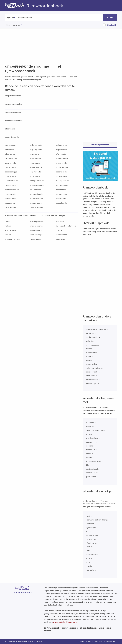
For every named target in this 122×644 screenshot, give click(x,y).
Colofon (99, 641)
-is (87, 562)
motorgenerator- (94, 461)
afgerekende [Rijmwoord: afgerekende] (61, 150)
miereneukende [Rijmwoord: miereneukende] (12, 190)
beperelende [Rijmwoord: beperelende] (61, 172)
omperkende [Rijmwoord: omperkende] (11, 199)
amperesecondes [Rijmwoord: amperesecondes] (13, 104)
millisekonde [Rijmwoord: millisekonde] (36, 190)
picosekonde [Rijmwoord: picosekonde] (61, 203)
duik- (89, 434)
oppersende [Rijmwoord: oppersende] (10, 203)
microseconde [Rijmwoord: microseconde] (62, 185)
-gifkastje (90, 528)
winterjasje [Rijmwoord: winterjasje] (61, 239)
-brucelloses (91, 555)
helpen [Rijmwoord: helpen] (8, 226)
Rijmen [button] (110, 17)
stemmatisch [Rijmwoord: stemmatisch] (61, 235)
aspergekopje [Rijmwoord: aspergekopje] (11, 172)
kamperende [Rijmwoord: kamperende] (61, 176)
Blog (82, 641)
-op (88, 531)
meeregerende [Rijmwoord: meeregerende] (62, 181)
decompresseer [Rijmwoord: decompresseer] (37, 221)
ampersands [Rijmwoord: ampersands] (10, 167)
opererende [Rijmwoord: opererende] (61, 199)
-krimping (90, 539)
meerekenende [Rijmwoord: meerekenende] (37, 185)
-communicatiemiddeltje (97, 520)
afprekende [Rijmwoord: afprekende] (61, 154)
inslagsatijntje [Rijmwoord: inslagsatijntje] (37, 226)
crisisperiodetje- (93, 469)
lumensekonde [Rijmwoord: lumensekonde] (11, 181)
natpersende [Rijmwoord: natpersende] (11, 194)
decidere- (90, 423)
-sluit (88, 516)
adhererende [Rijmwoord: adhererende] (61, 145)
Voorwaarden (110, 641)
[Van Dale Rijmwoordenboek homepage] (16, 6)
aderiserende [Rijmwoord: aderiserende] (36, 145)
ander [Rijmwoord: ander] (8, 221)
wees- (89, 454)
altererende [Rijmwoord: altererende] (36, 159)
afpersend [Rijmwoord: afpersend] (35, 154)
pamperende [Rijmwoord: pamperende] (36, 203)
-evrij (89, 566)
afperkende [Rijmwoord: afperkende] (10, 154)
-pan (88, 558)
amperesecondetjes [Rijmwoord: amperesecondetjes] (14, 121)
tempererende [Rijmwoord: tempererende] (37, 207)
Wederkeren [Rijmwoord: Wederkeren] (36, 239)
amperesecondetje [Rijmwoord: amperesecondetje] (13, 113)
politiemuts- (91, 477)
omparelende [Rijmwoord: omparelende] (62, 194)
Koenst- (90, 426)
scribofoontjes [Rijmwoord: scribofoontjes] (36, 235)
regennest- (91, 442)
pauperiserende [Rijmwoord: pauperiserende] (12, 137)
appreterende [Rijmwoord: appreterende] (62, 167)
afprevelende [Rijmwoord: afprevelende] (11, 159)
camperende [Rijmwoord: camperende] (11, 176)
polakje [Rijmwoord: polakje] (59, 230)
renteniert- (91, 450)
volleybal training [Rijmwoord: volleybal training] (13, 239)
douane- (90, 446)
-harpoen (90, 524)
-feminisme (91, 543)
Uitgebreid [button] (111, 25)
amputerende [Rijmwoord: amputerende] (36, 167)
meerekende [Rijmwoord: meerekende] (11, 185)
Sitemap (90, 641)
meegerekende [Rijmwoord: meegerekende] (37, 181)
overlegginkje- (93, 438)
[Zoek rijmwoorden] (30, 18)
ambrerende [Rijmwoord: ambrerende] (10, 163)
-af (88, 551)
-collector (90, 570)
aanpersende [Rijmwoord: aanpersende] (11, 145)
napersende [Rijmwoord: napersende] (61, 190)
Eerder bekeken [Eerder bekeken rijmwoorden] (13, 25)
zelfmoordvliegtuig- (95, 430)
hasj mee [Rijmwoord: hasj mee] (60, 221)
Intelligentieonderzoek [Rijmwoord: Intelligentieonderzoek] (66, 226)
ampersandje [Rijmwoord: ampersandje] (62, 163)
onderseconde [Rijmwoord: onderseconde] (37, 199)
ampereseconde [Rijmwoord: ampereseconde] (13, 96)
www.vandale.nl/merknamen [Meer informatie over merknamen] (66, 622)
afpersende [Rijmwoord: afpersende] (10, 129)
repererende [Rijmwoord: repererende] (10, 207)
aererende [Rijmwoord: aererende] (10, 150)
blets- (89, 465)
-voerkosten (91, 535)
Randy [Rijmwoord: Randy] (8, 235)
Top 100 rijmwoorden (100, 145)
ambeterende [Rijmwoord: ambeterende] (62, 159)
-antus (89, 547)
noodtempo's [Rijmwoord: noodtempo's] (36, 230)
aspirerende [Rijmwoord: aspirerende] (36, 172)
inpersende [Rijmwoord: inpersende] (35, 176)
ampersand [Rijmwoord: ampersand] (35, 163)
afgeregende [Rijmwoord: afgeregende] (36, 150)
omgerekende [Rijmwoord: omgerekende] (37, 194)
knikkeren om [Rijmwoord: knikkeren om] (11, 230)
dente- (89, 457)
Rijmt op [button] (10, 18)
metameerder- (93, 473)
